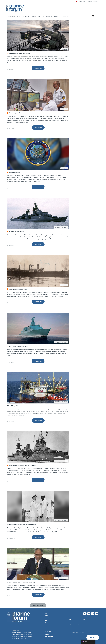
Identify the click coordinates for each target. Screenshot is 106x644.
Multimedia (27, 17)
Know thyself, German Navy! (15, 232)
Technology (58, 17)
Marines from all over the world (61, 227)
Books (19, 17)
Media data (48, 632)
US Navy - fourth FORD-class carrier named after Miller (22, 525)
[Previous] (10, 17)
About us (90, 2)
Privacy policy (78, 633)
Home (46, 623)
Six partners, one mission (15, 113)
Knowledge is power (13, 172)
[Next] (66, 17)
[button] (98, 16)
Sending (93, 638)
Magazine (48, 618)
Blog (46, 620)
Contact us (96, 2)
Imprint (47, 634)
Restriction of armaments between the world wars (21, 465)
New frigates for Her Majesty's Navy (18, 346)
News (46, 616)
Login (85, 2)
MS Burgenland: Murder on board (17, 289)
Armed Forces (48, 17)
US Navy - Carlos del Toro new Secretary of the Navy (21, 582)
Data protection (49, 637)
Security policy (37, 17)
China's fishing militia (13, 406)
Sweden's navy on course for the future (18, 54)
